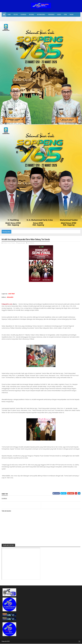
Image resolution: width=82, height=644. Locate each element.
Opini (65, 15)
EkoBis (59, 15)
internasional (41, 15)
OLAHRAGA (31, 243)
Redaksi (5, 19)
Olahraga (23, 15)
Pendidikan (51, 15)
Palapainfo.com (7, 304)
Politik (16, 15)
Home (9, 15)
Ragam (71, 15)
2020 (8, 641)
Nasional (32, 15)
